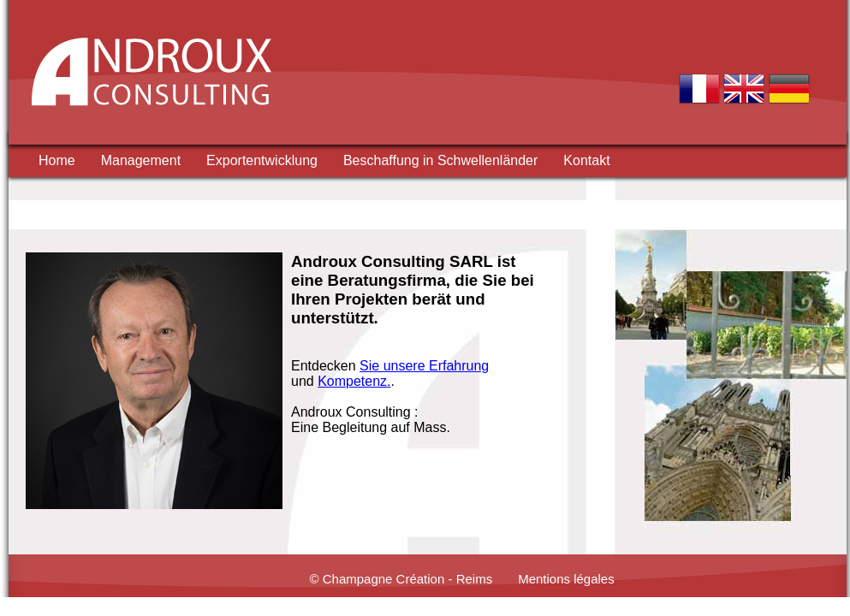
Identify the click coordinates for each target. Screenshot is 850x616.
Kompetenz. (354, 381)
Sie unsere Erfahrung (424, 366)
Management (141, 160)
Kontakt (586, 160)
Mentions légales (566, 579)
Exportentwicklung (262, 160)
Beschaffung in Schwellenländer (440, 160)
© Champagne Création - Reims (401, 579)
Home (57, 160)
